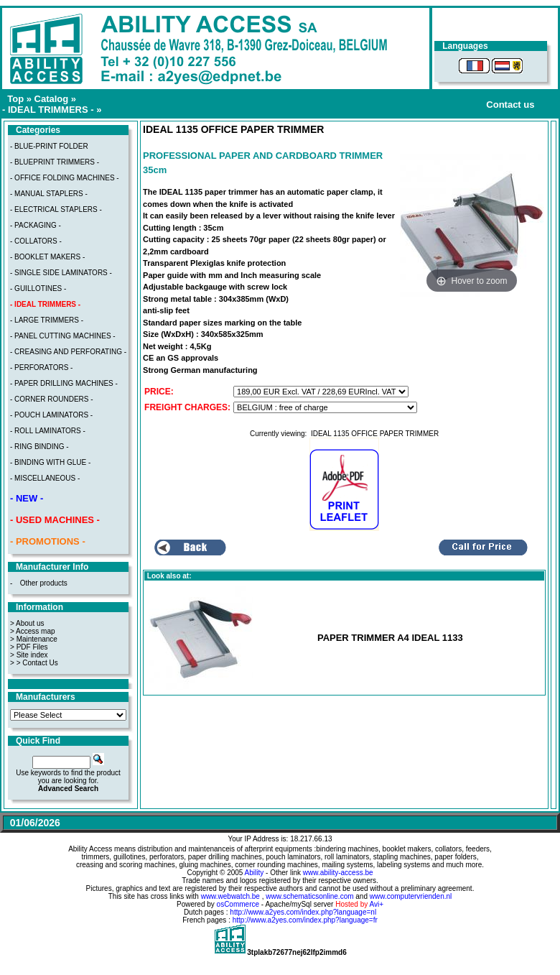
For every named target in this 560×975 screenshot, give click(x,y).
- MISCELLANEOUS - (45, 478)
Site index (32, 655)
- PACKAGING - (36, 225)
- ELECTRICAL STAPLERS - (56, 209)
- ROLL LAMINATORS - (48, 431)
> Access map (33, 631)
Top (15, 99)
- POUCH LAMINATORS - (51, 415)
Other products (44, 583)
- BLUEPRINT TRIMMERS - (55, 162)
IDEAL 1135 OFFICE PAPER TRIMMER (375, 434)
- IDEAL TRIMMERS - (48, 110)
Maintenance (37, 639)
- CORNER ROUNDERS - (52, 399)
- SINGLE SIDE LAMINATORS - (61, 273)
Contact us (510, 105)
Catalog (52, 99)
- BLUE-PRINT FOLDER (49, 146)
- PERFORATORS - (41, 368)
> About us (27, 623)
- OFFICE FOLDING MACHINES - (65, 178)
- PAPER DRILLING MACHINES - (64, 383)
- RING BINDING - (39, 447)
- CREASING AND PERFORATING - (68, 352)
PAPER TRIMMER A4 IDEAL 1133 (390, 638)
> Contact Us (37, 663)
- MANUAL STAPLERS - (49, 194)
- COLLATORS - (36, 241)
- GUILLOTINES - (38, 288)
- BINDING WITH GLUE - (50, 462)
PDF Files (32, 647)
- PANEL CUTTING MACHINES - (63, 336)
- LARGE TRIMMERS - (47, 320)
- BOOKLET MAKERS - (47, 257)
